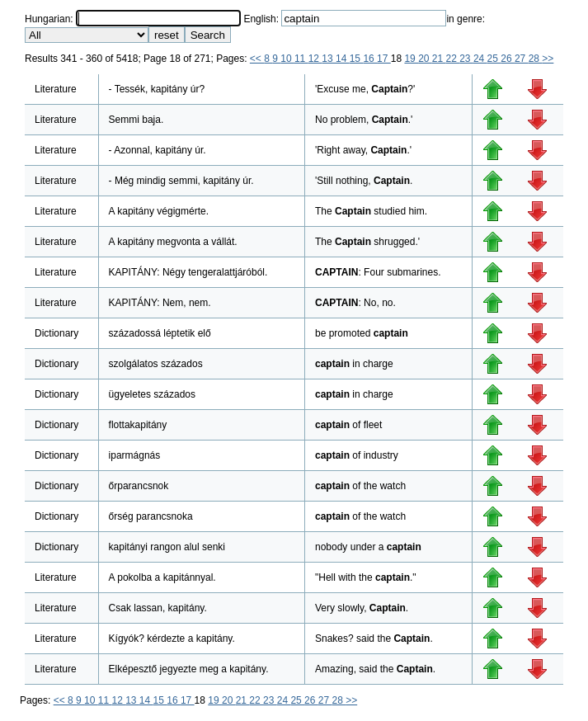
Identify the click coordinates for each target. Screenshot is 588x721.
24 (480, 59)
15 (357, 59)
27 (522, 59)
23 (466, 59)
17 (384, 59)
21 (439, 59)
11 (301, 59)
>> (548, 59)
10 (287, 59)
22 (453, 59)
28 (536, 59)
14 (343, 59)
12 (315, 59)
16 (370, 59)
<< (257, 59)
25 (494, 59)
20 (425, 59)
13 (329, 59)
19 (411, 59)
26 (508, 59)
